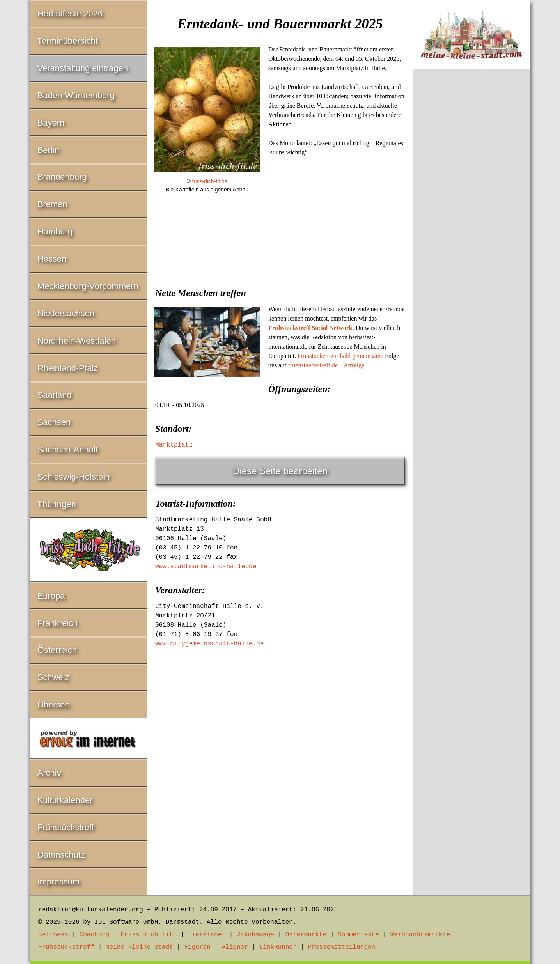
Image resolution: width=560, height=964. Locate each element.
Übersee (54, 704)
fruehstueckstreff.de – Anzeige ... (330, 365)
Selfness (53, 935)
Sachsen (54, 422)
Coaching (95, 935)
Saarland (55, 395)
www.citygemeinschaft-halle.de (209, 644)
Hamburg (55, 231)
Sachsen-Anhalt (68, 449)
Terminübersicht (68, 41)
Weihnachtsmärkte (420, 935)
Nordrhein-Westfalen (77, 341)
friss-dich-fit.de (210, 181)
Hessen (52, 259)
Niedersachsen (66, 313)
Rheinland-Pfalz (68, 368)
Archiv (49, 773)
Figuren (197, 947)
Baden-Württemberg (76, 95)
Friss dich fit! (149, 935)
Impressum (59, 882)
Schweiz (53, 677)
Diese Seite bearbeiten (280, 471)
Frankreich (58, 623)
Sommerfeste (358, 935)
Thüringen (57, 504)
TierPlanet (207, 935)
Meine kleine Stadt (139, 947)
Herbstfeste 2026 (70, 13)
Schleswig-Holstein (74, 477)
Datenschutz (61, 855)
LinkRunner (278, 947)
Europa (51, 596)
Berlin (48, 150)
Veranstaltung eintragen (83, 68)
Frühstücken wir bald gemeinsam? (340, 356)
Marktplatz (174, 445)
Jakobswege (255, 935)
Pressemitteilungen (341, 947)
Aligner (235, 947)
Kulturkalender (65, 800)
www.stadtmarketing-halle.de (206, 567)
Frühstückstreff (66, 827)
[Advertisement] (280, 259)
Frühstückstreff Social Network (310, 328)
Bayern (51, 123)
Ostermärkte (306, 935)
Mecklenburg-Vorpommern (88, 286)
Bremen (52, 204)
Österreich (57, 650)
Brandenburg (62, 177)
